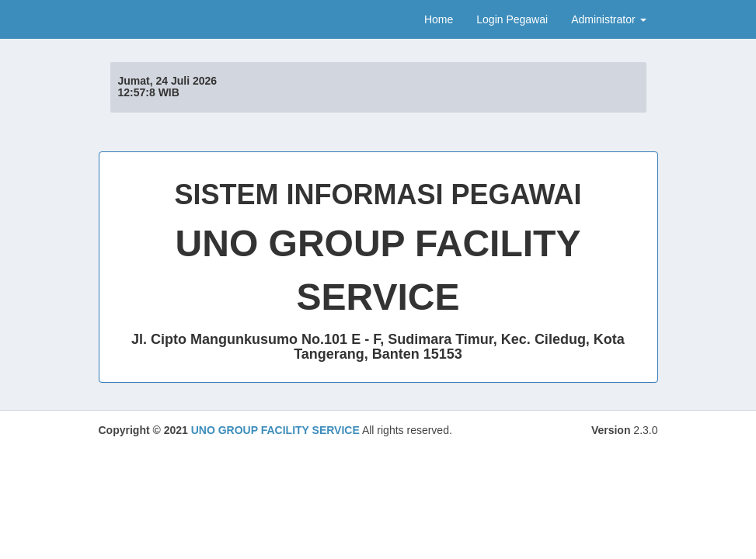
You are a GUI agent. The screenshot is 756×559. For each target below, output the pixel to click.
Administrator (608, 19)
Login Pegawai (512, 19)
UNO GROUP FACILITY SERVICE (275, 430)
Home (439, 19)
